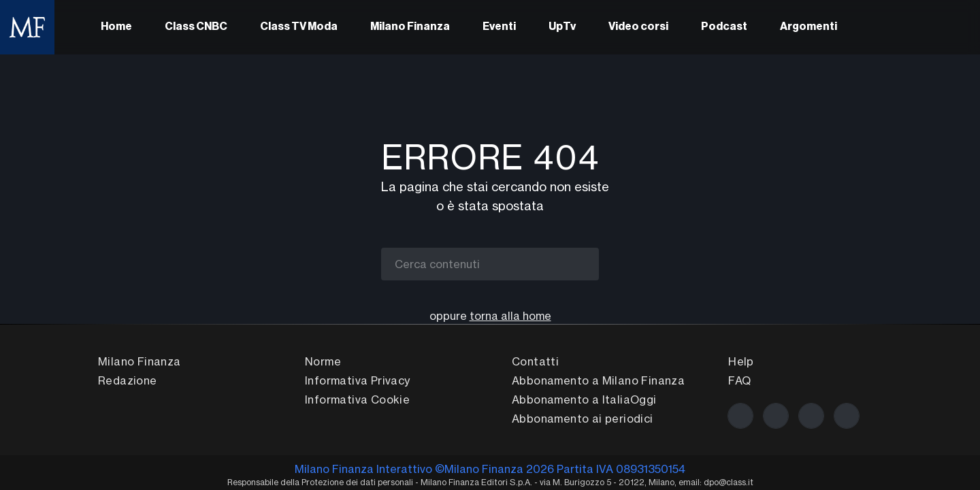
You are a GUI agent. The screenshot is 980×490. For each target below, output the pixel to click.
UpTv (562, 27)
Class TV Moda (299, 27)
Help (741, 361)
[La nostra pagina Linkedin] (811, 416)
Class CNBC (196, 27)
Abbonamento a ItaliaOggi (584, 399)
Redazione (128, 380)
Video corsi (638, 27)
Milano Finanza (410, 27)
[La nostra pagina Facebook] (740, 416)
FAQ (739, 380)
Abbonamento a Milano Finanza (598, 380)
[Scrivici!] (847, 416)
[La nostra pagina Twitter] (776, 416)
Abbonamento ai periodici (583, 419)
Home (116, 27)
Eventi (499, 27)
